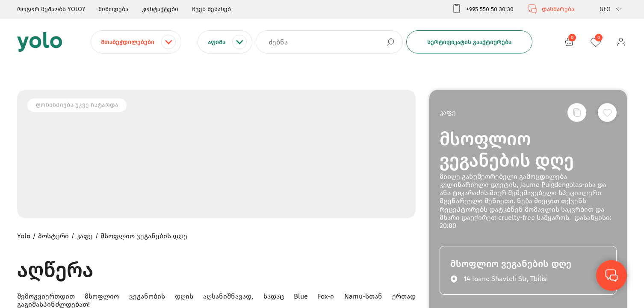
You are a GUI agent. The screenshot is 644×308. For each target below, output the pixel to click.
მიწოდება (113, 9)
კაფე (448, 112)
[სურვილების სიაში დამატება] (607, 113)
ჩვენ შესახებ (211, 9)
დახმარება (551, 9)
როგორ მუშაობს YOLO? (51, 9)
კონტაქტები (160, 9)
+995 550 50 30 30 (483, 9)
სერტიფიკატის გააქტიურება (469, 42)
